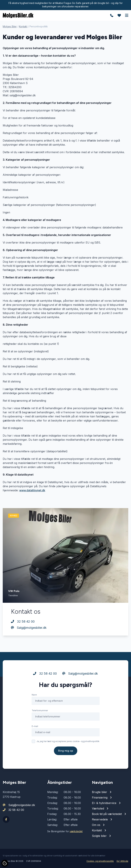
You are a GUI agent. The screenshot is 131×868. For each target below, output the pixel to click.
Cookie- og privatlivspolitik (100, 861)
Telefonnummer (40, 710)
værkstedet (76, 831)
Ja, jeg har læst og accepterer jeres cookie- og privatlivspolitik (68, 741)
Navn (34, 695)
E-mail (35, 726)
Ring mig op (66, 751)
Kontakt (23, 26)
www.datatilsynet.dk (32, 490)
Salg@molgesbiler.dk (29, 628)
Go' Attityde (122, 861)
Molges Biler (10, 26)
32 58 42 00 (23, 621)
